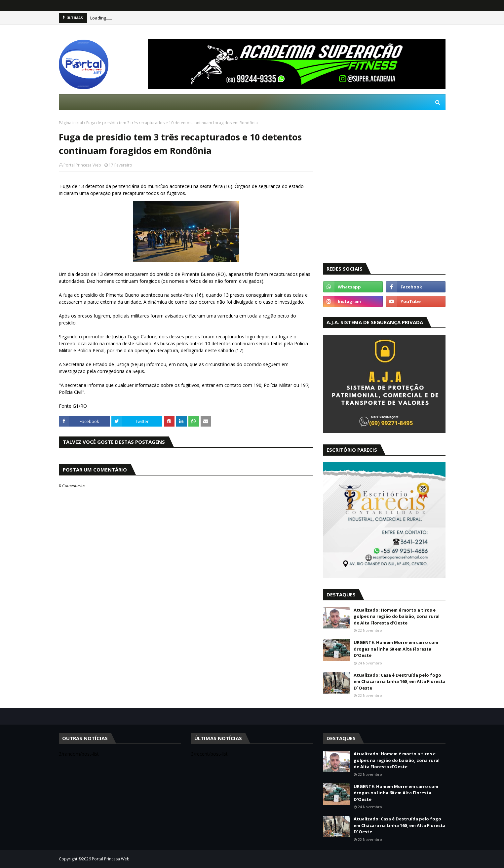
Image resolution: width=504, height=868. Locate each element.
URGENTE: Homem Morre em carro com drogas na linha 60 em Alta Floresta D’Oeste (396, 649)
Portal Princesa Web (82, 165)
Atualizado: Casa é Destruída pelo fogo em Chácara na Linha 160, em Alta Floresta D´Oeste (400, 681)
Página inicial (71, 123)
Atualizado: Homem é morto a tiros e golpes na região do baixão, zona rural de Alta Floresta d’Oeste (397, 616)
